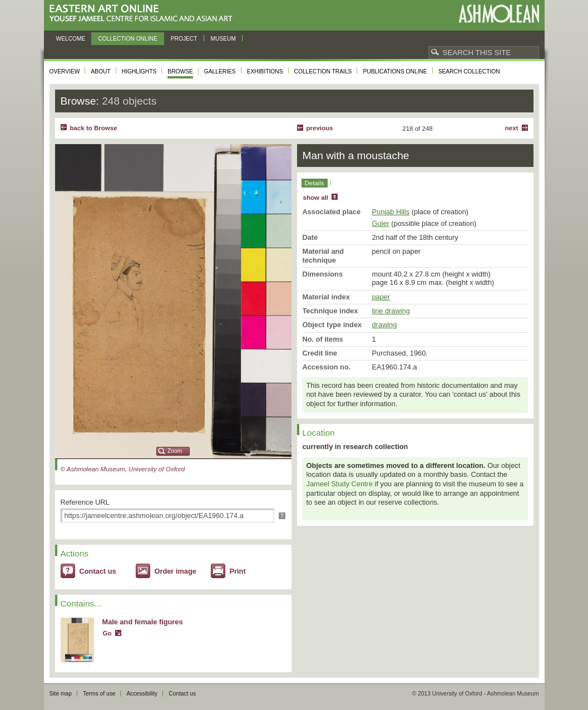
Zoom (175, 451)
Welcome (71, 39)
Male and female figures (143, 622)
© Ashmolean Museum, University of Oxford (123, 469)
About (100, 72)
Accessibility (142, 694)
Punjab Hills (391, 212)
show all (316, 198)
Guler (381, 223)
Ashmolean (499, 14)
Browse (180, 72)
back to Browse (94, 128)
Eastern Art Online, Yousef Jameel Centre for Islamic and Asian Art (144, 14)
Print (238, 571)
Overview (65, 72)
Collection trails (323, 72)
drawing (385, 325)
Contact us (98, 571)
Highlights (139, 72)
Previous (320, 128)
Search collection (469, 72)
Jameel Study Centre (340, 484)
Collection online (127, 39)
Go (107, 633)
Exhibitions (265, 72)
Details (315, 183)
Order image (176, 571)
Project (184, 39)
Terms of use (99, 694)
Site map (61, 694)
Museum (224, 39)
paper (381, 297)
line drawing (391, 311)
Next (512, 128)
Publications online (395, 72)
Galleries (220, 72)
